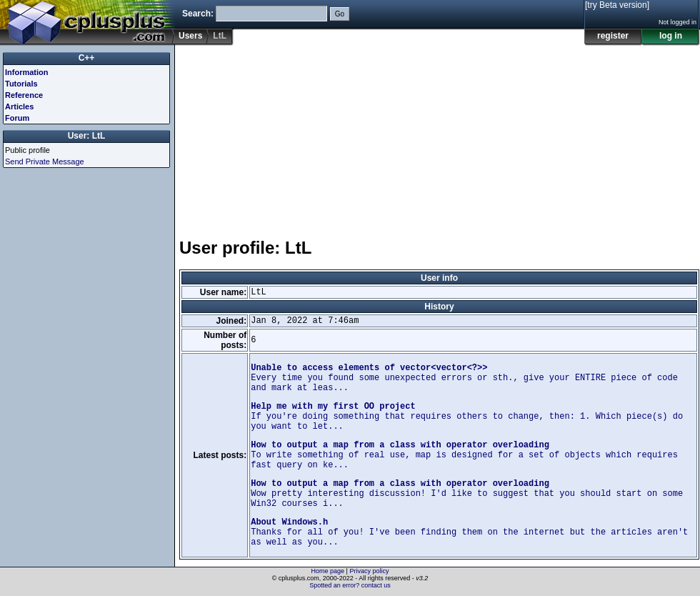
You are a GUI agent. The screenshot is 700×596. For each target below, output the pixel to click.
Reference (24, 95)
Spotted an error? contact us (350, 585)
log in (671, 36)
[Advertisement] (291, 135)
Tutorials (21, 84)
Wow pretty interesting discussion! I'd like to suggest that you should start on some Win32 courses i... (467, 494)
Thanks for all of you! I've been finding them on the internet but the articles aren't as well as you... (469, 532)
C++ (87, 58)
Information (27, 72)
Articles (19, 106)
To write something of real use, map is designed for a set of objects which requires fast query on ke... (464, 455)
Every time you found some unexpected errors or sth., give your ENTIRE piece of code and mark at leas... (464, 378)
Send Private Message (45, 162)
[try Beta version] (617, 5)
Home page (328, 571)
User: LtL (87, 136)
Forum (17, 118)
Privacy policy (369, 571)
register (613, 36)
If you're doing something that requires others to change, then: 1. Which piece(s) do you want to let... (467, 417)
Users (190, 36)
